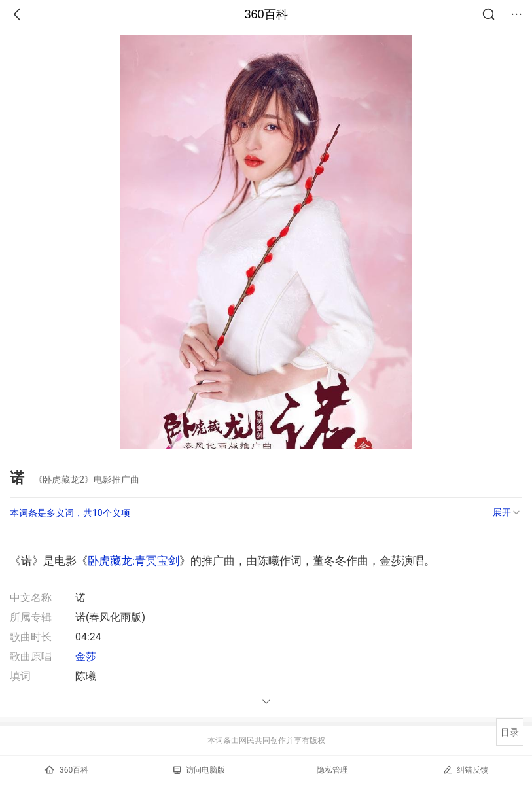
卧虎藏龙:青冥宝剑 (133, 561)
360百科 (266, 14)
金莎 (86, 656)
